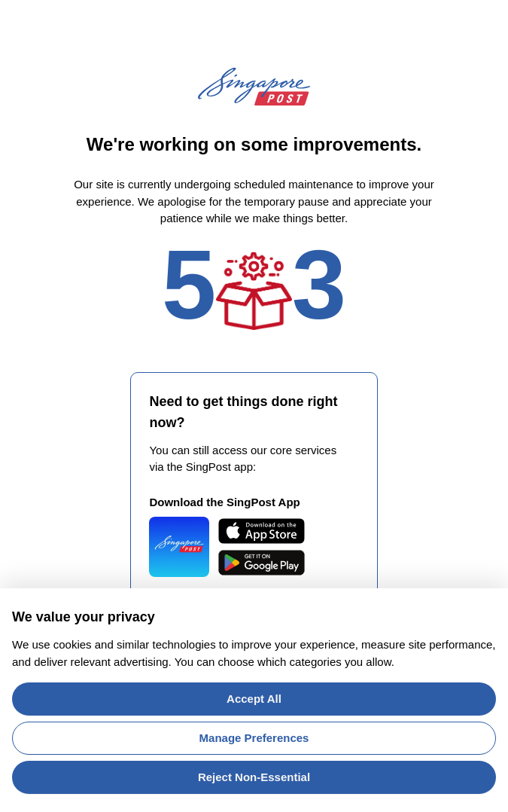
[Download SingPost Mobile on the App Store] (262, 531)
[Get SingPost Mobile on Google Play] (262, 563)
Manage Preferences (254, 738)
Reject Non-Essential (254, 777)
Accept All (254, 699)
